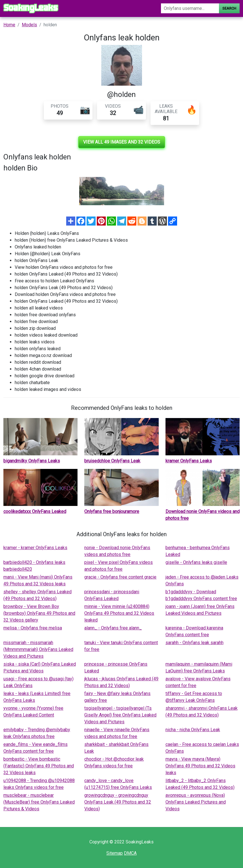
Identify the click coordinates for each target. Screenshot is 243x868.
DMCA (130, 853)
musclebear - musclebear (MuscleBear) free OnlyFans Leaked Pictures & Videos (39, 802)
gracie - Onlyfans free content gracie (120, 577)
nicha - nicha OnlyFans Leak (193, 730)
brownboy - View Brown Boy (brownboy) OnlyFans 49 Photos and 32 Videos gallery (39, 613)
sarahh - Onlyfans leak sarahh (194, 643)
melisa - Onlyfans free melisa (33, 628)
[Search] (190, 8)
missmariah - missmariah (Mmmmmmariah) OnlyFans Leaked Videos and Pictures (38, 649)
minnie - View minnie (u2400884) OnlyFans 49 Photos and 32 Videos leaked (119, 613)
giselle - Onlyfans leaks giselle (196, 562)
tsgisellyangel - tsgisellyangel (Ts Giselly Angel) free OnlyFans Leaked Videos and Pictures (120, 715)
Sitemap (115, 853)
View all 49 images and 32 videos (122, 142)
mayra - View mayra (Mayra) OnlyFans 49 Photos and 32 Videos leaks (200, 766)
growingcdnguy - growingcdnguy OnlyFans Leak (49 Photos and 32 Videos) (118, 802)
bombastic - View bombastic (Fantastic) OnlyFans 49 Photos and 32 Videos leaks (39, 766)
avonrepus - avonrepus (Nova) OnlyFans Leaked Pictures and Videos (196, 802)
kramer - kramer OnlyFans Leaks (35, 548)
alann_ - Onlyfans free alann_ (113, 628)
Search (229, 8)
